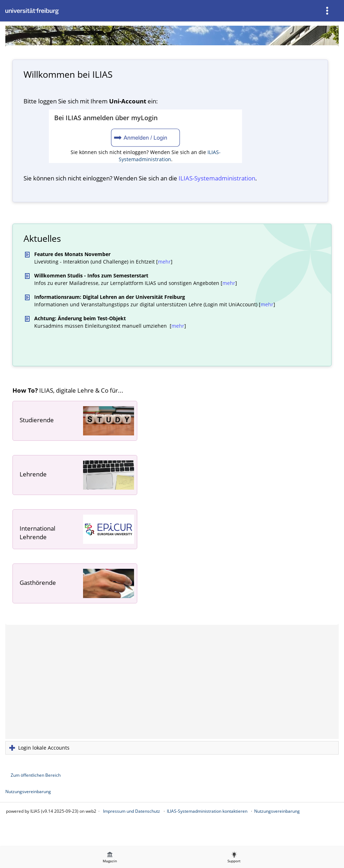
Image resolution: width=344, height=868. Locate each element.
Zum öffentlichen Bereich (36, 775)
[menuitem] (328, 11)
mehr (164, 262)
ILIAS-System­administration (217, 178)
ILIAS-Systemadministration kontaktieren (207, 811)
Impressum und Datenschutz (132, 811)
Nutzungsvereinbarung (28, 792)
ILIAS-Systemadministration (170, 156)
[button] (172, 748)
